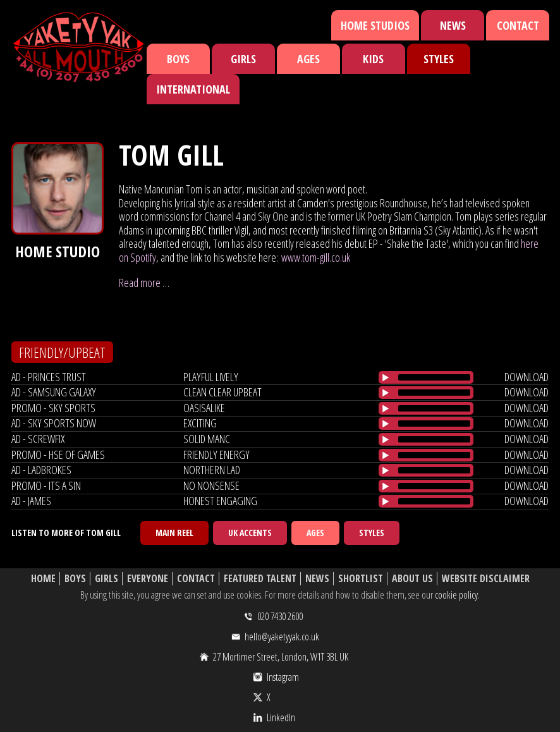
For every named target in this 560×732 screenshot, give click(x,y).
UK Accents (250, 533)
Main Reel (174, 533)
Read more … (144, 283)
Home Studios (375, 25)
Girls (243, 59)
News (453, 25)
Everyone (148, 579)
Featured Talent (260, 579)
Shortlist (361, 579)
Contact (518, 25)
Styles (439, 59)
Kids (373, 59)
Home (43, 579)
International (193, 89)
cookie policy (456, 595)
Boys (178, 59)
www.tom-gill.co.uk (316, 257)
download (527, 377)
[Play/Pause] (386, 377)
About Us (412, 579)
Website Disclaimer (486, 579)
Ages (308, 59)
